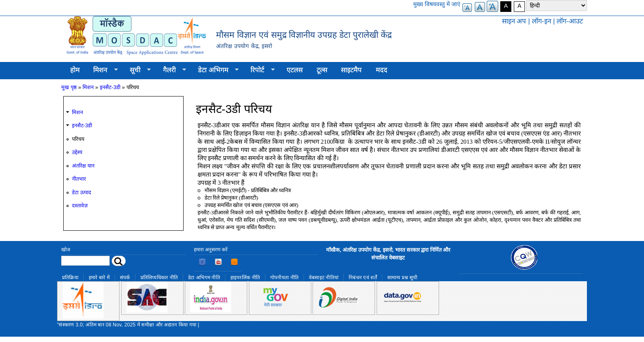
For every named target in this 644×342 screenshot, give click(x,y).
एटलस (295, 70)
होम (75, 70)
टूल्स (322, 70)
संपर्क (125, 278)
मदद (382, 70)
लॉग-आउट (570, 21)
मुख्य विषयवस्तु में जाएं (437, 4)
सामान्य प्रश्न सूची (402, 278)
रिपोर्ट (259, 70)
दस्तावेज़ (80, 205)
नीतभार (79, 179)
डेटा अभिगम (215, 70)
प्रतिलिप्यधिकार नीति (159, 278)
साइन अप (514, 21)
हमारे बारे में (99, 278)
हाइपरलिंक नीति (245, 278)
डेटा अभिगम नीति (204, 278)
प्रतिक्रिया (70, 278)
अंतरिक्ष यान (83, 166)
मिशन (102, 70)
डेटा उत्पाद (82, 192)
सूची (137, 70)
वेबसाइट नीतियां (324, 278)
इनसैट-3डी (110, 87)
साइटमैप (351, 70)
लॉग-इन (542, 21)
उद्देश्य (77, 152)
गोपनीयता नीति (284, 278)
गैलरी (171, 70)
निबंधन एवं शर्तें (363, 278)
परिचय (78, 139)
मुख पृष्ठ (69, 87)
